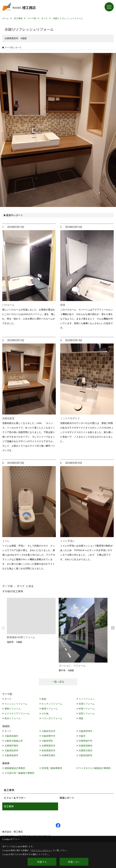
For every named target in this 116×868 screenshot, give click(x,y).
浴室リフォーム (87, 713)
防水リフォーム (13, 718)
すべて (8, 699)
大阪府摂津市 (86, 731)
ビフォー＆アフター (15, 798)
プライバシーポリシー (41, 850)
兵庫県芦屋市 (11, 746)
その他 (45, 713)
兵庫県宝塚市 (48, 755)
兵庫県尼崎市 (86, 746)
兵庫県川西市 (86, 750)
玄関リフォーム (87, 704)
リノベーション (87, 699)
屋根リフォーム (13, 709)
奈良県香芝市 (48, 750)
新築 (44, 699)
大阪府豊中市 (48, 736)
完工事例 (9, 806)
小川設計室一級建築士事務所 (19, 773)
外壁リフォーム (87, 709)
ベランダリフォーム (52, 718)
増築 (81, 718)
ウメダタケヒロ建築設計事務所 (95, 768)
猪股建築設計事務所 (15, 768)
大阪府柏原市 (11, 755)
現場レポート (67, 798)
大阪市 (82, 736)
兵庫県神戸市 (86, 741)
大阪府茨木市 (48, 731)
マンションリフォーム (16, 704)
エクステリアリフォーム (17, 713)
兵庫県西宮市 (48, 746)
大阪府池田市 (86, 755)
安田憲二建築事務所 (52, 768)
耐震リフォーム (50, 709)
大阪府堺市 (47, 741)
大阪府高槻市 (11, 736)
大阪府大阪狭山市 (14, 741)
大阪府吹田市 (11, 750)
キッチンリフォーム (52, 704)
